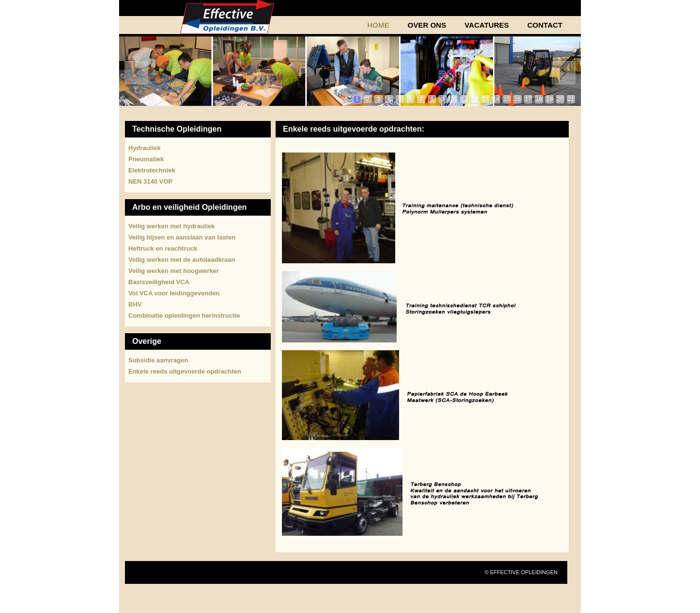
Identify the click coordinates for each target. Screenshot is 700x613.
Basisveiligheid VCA (159, 282)
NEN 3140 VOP (150, 181)
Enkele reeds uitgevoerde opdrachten (185, 371)
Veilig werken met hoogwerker (174, 271)
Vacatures (487, 25)
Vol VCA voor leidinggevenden (174, 293)
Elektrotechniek (152, 170)
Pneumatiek (146, 159)
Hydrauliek (144, 148)
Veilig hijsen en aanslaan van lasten (182, 237)
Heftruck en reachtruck (163, 248)
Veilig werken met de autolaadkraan (182, 260)
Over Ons (427, 25)
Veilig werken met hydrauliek (172, 226)
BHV (135, 304)
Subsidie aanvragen (158, 360)
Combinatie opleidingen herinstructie (184, 315)
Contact (545, 25)
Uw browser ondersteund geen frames (350, 71)
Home (378, 25)
